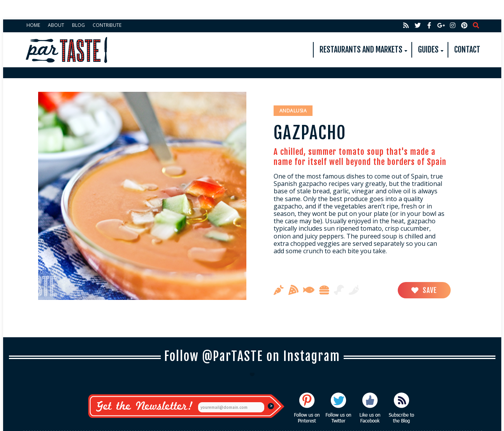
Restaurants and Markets (361, 50)
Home (33, 25)
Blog (78, 25)
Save (424, 290)
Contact (467, 50)
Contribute (107, 25)
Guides (428, 50)
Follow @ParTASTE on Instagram (252, 356)
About (56, 25)
